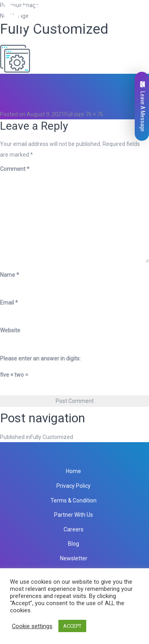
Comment (15, 169)
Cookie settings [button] (32, 626)
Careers (74, 529)
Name (10, 275)
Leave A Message (143, 106)
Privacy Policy (74, 486)
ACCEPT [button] (72, 626)
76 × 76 (94, 114)
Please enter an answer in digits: (40, 358)
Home (74, 471)
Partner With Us (74, 515)
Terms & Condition (74, 500)
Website (10, 330)
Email (9, 303)
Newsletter (74, 558)
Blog (74, 544)
